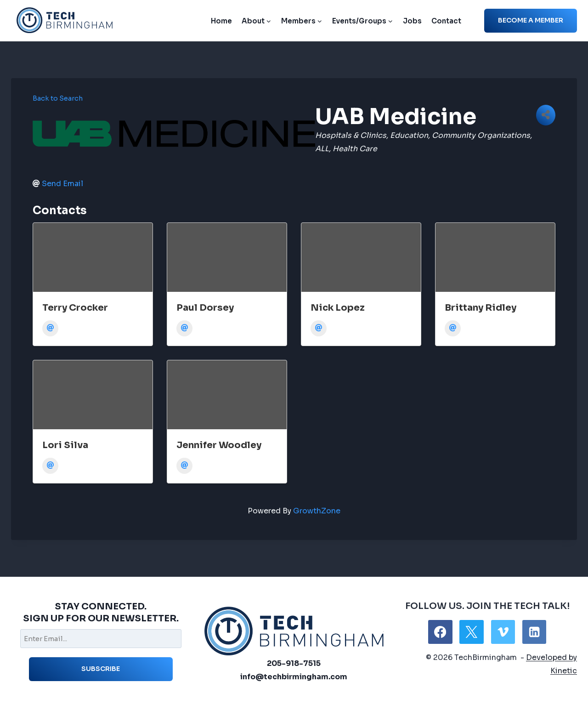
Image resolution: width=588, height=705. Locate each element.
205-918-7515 (294, 663)
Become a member (531, 20)
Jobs (412, 21)
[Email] (50, 328)
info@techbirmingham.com (294, 677)
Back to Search (58, 98)
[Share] (546, 115)
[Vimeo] (503, 632)
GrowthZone (317, 511)
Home (221, 21)
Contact (446, 21)
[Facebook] (440, 632)
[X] (471, 632)
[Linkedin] (534, 632)
